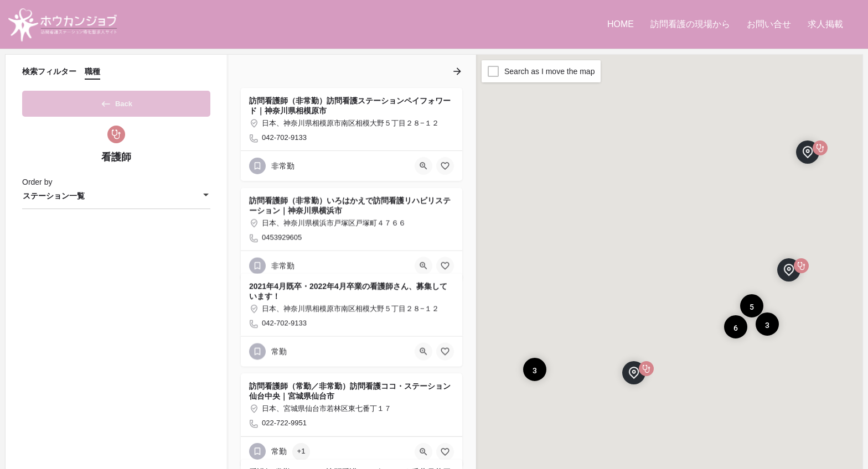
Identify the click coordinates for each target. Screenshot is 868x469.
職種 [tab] (92, 71)
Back (116, 102)
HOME (621, 24)
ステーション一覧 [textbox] (54, 200)
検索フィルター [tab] (49, 71)
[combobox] (116, 200)
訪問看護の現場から (690, 24)
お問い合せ (769, 24)
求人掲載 (825, 24)
